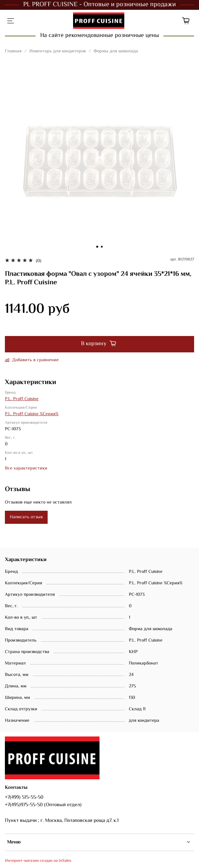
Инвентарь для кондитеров (58, 51)
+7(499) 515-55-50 (24, 797)
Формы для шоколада (116, 51)
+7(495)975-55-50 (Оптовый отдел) (43, 805)
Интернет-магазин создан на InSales (38, 861)
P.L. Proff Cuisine (22, 399)
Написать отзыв (26, 517)
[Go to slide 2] (102, 247)
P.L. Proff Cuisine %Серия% (32, 414)
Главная (13, 51)
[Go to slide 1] (97, 247)
